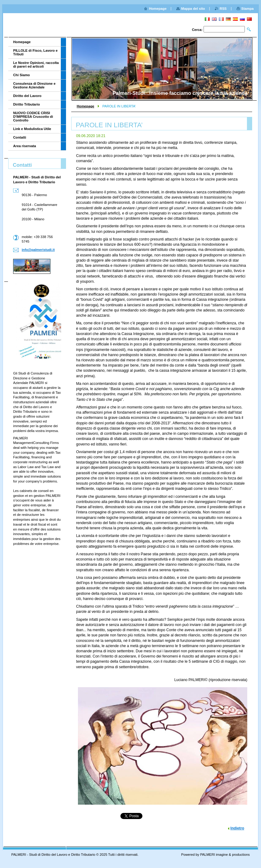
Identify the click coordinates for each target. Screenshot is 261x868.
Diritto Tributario (27, 104)
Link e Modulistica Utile (32, 129)
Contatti (20, 137)
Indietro (237, 828)
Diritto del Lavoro (27, 96)
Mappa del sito (193, 9)
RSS (223, 9)
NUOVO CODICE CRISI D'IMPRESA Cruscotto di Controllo (33, 117)
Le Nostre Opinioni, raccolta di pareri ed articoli (36, 65)
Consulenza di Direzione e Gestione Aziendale (34, 85)
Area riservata (25, 146)
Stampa (248, 9)
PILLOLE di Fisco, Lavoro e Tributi (35, 52)
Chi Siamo (22, 75)
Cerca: (197, 30)
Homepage (85, 106)
